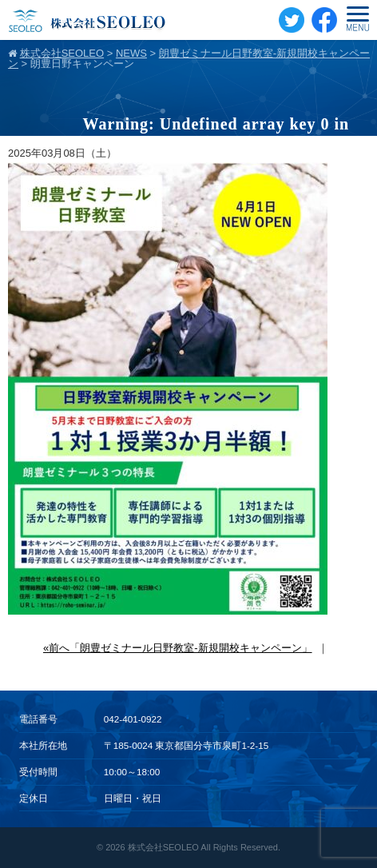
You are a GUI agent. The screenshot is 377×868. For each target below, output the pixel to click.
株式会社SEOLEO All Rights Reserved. (204, 847)
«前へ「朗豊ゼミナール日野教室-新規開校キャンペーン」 (178, 648)
